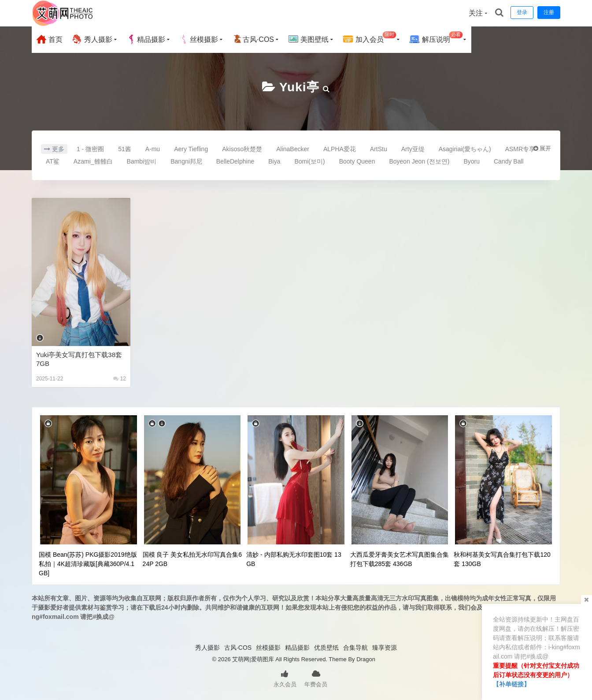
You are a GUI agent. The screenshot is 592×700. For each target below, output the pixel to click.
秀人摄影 (92, 39)
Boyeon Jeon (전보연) (419, 161)
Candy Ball (509, 161)
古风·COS (253, 39)
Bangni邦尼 (186, 161)
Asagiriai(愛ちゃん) (465, 149)
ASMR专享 (520, 149)
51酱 (125, 149)
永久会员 (285, 678)
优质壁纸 (326, 648)
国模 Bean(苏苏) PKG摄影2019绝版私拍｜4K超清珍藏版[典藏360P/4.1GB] (88, 564)
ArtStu (379, 149)
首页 (49, 39)
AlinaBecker (293, 149)
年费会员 (316, 678)
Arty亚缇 (413, 149)
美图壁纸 (308, 39)
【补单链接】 (511, 684)
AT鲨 (53, 161)
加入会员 (369, 38)
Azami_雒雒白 (93, 161)
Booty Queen (357, 161)
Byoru (472, 161)
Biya (274, 161)
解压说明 (436, 38)
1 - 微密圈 (90, 149)
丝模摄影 (199, 39)
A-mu (153, 149)
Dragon (366, 659)
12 (120, 379)
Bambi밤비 (142, 161)
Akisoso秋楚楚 (242, 149)
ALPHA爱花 (340, 149)
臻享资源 (385, 648)
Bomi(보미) (309, 161)
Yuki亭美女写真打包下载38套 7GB (79, 359)
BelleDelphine (235, 161)
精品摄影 (146, 39)
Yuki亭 (299, 87)
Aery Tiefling (191, 149)
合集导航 (355, 648)
